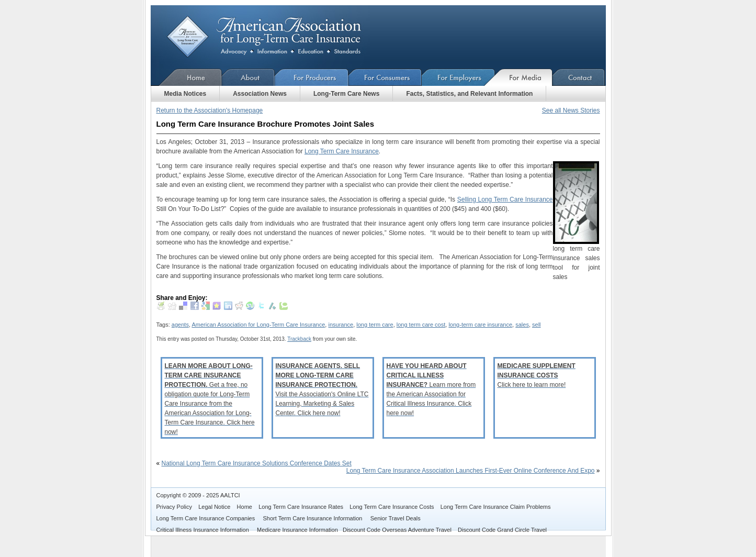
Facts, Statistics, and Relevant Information (469, 94)
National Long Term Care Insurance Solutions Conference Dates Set (257, 463)
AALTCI (230, 495)
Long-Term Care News (346, 94)
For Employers (458, 77)
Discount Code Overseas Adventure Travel (397, 530)
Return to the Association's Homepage (210, 110)
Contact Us (579, 77)
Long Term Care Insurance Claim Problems (496, 507)
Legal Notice (214, 507)
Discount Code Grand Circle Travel (502, 530)
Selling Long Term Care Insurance (505, 199)
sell (537, 325)
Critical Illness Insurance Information (204, 530)
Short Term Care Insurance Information (314, 518)
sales (522, 325)
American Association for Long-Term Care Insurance (272, 37)
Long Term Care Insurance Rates (301, 507)
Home (186, 77)
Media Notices (185, 94)
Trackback (299, 339)
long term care (375, 325)
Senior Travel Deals (396, 518)
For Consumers (385, 77)
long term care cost (421, 325)
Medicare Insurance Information (297, 530)
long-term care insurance (480, 325)
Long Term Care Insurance (342, 151)
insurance (341, 325)
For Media (524, 77)
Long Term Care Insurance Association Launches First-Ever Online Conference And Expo (471, 471)
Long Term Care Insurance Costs (392, 507)
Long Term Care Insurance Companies (207, 518)
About (248, 77)
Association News (260, 94)
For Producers (312, 77)
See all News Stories (571, 110)
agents (180, 325)
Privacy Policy (174, 507)
